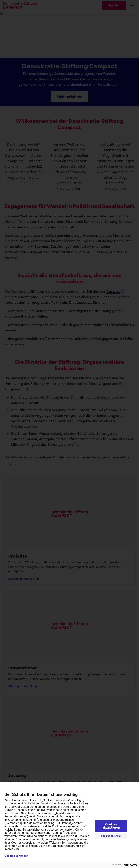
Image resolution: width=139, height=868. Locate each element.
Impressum (12, 849)
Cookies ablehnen (111, 836)
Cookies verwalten (16, 856)
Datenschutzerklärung (65, 846)
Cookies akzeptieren (111, 826)
